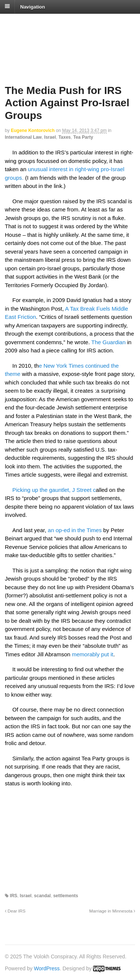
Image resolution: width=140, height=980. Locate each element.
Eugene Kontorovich (33, 131)
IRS (13, 896)
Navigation (32, 7)
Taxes (64, 137)
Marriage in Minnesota (112, 911)
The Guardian (109, 342)
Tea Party (83, 137)
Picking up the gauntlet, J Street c (54, 490)
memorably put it (93, 654)
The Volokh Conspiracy (57, 23)
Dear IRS (15, 911)
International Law (23, 137)
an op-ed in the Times (75, 530)
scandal (42, 896)
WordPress (47, 968)
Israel (50, 137)
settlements (66, 896)
